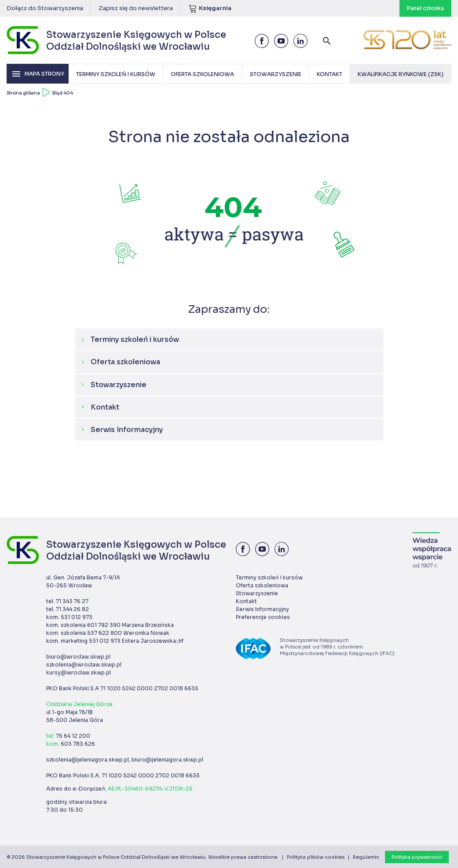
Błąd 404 (63, 93)
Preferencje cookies (263, 617)
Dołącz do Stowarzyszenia (45, 8)
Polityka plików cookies (316, 857)
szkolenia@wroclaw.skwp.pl (84, 665)
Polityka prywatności (417, 857)
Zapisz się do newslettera (136, 8)
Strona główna (23, 93)
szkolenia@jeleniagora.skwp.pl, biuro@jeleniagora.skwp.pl (125, 760)
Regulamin (366, 857)
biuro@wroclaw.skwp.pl (78, 657)
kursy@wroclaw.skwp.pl (79, 672)
